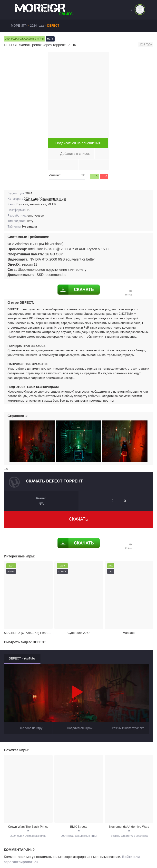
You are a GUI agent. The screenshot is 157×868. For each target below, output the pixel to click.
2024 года (31, 199)
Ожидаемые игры (53, 199)
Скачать (79, 519)
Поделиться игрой (77, 725)
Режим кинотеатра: (125, 725)
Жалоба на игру (28, 725)
